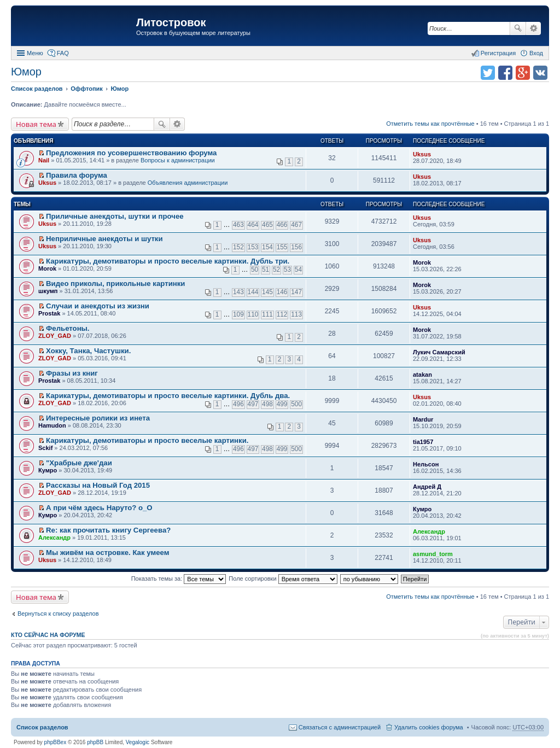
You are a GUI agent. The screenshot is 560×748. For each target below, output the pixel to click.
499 (282, 404)
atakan (422, 375)
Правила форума (77, 175)
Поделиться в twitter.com (488, 73)
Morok (47, 268)
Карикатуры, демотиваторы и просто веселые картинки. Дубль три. (168, 261)
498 (267, 404)
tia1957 (423, 442)
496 (238, 404)
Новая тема (36, 124)
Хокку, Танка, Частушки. (88, 351)
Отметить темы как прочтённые (430, 124)
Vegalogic (138, 742)
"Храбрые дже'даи (79, 463)
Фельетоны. (68, 328)
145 (267, 292)
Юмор (26, 72)
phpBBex (56, 742)
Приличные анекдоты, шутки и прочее (115, 216)
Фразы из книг (72, 373)
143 (238, 292)
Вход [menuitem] (536, 53)
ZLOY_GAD (55, 336)
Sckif (45, 448)
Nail (44, 160)
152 (238, 247)
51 (266, 270)
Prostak (49, 313)
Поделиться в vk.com (540, 73)
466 (282, 225)
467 (296, 225)
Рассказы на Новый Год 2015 (98, 485)
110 (253, 314)
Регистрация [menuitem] (498, 53)
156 (296, 247)
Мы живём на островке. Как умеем (107, 553)
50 (255, 270)
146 (282, 292)
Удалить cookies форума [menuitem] (429, 727)
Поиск (518, 28)
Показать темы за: (179, 578)
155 (282, 247)
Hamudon (52, 425)
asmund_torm (433, 554)
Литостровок (171, 22)
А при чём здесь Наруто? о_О (99, 508)
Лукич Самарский (439, 352)
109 (238, 314)
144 (253, 292)
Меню (35, 53)
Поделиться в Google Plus (523, 73)
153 (253, 247)
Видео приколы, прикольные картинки (115, 284)
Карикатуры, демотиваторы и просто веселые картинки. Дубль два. (168, 396)
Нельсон (426, 464)
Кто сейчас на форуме (48, 635)
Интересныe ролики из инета (98, 418)
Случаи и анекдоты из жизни (98, 306)
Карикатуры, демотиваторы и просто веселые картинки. (147, 440)
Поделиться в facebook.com (505, 73)
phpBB (95, 742)
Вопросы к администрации (178, 160)
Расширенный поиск (533, 28)
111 (267, 314)
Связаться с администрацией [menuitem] (340, 727)
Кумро (48, 470)
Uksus (422, 154)
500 (296, 404)
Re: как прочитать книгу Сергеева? (108, 530)
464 (253, 225)
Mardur (423, 419)
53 (287, 270)
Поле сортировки (283, 578)
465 (267, 225)
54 (298, 270)
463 (238, 225)
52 (276, 270)
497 (253, 404)
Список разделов (42, 727)
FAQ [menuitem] (63, 53)
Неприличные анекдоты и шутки (104, 239)
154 (267, 247)
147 (296, 292)
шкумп (48, 291)
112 (282, 314)
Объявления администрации (188, 183)
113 (296, 314)
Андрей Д (427, 487)
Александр (54, 537)
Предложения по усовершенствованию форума (131, 153)
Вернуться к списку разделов (58, 613)
